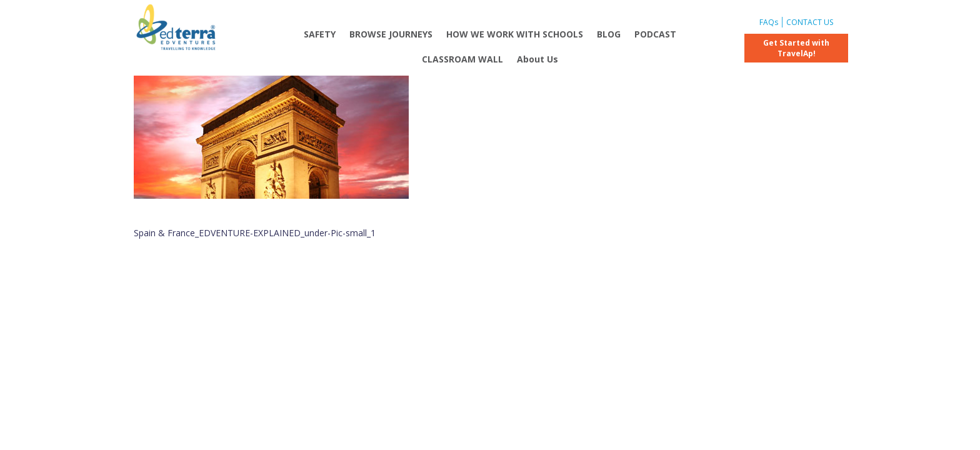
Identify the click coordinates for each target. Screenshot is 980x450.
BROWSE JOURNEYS (391, 34)
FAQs (769, 22)
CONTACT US (810, 22)
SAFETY (320, 34)
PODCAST (655, 34)
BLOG (609, 34)
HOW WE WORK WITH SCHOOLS (515, 34)
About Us (537, 59)
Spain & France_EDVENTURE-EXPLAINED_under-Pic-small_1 (255, 233)
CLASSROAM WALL (462, 59)
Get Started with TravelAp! (796, 48)
